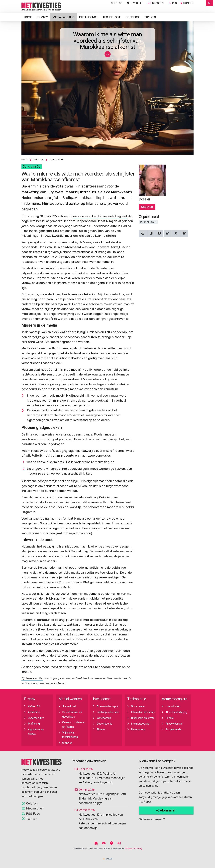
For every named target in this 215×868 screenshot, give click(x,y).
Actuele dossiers (174, 699)
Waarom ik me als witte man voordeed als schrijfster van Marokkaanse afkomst (108, 41)
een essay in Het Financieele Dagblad (100, 216)
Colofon (117, 3)
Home (28, 17)
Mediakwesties (63, 17)
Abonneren (166, 810)
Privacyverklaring (134, 848)
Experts (150, 17)
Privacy (42, 17)
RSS (172, 3)
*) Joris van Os (32, 678)
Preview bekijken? (152, 819)
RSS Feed (31, 814)
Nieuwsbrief (135, 3)
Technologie (112, 17)
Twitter (29, 819)
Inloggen (156, 3)
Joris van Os (32, 167)
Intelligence (88, 17)
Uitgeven (147, 207)
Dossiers (132, 17)
